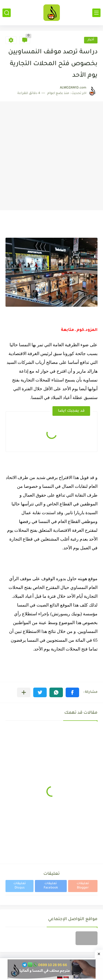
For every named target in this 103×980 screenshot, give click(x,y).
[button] (72, 692)
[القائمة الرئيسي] (96, 13)
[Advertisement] (51, 156)
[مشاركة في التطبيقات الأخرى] (24, 692)
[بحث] (7, 13)
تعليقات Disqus (20, 886)
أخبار (91, 40)
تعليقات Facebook (51, 886)
